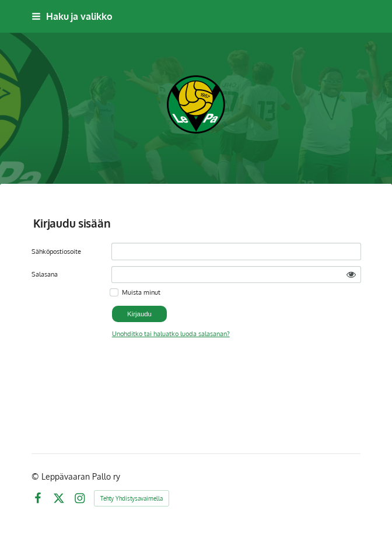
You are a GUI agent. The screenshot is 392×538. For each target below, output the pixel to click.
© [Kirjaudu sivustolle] (36, 476)
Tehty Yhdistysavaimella (132, 498)
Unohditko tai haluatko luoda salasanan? (171, 333)
